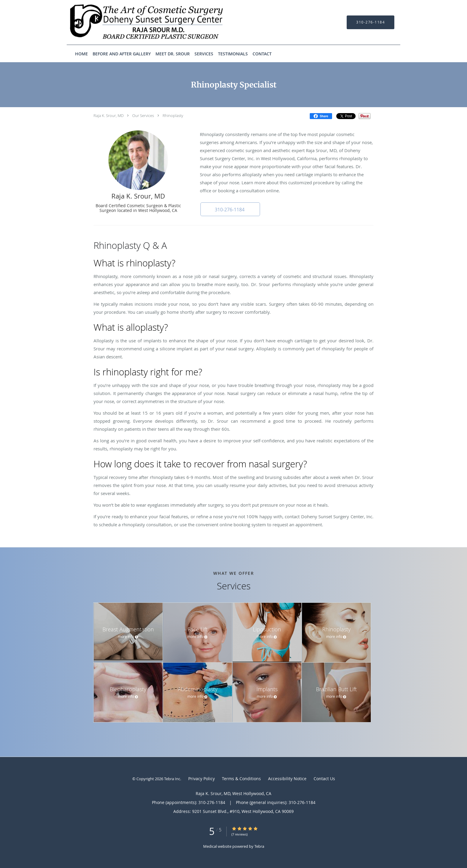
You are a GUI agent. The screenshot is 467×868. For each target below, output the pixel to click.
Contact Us (324, 779)
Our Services (143, 115)
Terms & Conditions (241, 779)
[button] (230, 209)
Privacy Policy (201, 779)
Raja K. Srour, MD (109, 115)
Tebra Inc (172, 779)
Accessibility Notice (287, 779)
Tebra (259, 846)
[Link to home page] (138, 22)
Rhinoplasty (173, 115)
